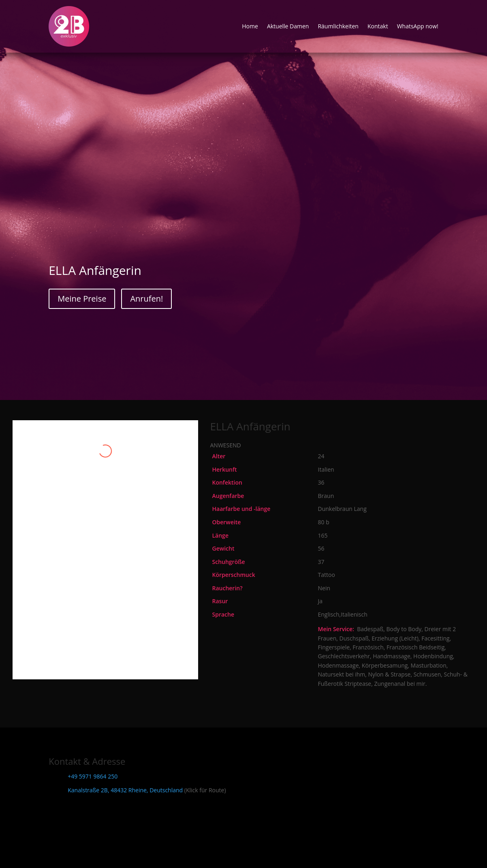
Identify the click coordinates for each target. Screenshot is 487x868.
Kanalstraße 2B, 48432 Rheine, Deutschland (125, 790)
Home (250, 26)
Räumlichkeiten (338, 26)
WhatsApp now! (418, 26)
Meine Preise (82, 299)
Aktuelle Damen (288, 26)
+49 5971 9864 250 (93, 776)
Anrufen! (146, 299)
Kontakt (378, 26)
